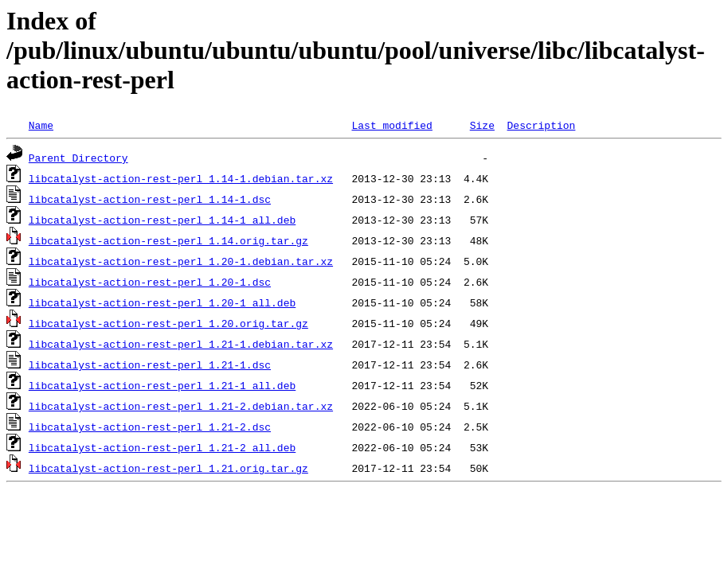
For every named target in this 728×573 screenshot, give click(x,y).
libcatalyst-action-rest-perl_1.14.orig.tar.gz (168, 240)
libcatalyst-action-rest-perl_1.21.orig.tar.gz (168, 468)
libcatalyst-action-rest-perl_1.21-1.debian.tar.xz (181, 344)
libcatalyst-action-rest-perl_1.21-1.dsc (150, 364)
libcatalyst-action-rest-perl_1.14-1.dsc (150, 199)
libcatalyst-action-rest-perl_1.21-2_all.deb (162, 447)
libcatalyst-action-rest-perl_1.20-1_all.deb (162, 302)
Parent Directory (78, 158)
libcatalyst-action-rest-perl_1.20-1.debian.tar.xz (181, 261)
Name (41, 125)
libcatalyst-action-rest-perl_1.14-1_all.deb (162, 220)
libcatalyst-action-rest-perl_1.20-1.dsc (150, 282)
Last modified (391, 125)
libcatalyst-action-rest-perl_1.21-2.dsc (150, 427)
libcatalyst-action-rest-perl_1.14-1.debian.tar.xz (181, 178)
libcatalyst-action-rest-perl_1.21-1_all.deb (162, 385)
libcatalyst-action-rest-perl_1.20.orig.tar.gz (168, 323)
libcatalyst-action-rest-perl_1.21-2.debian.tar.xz (181, 406)
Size (482, 125)
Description (541, 125)
